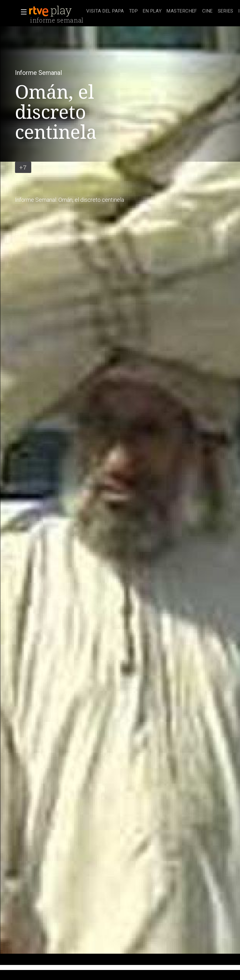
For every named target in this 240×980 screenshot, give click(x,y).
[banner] (56, 11)
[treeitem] (105, 11)
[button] (22, 12)
